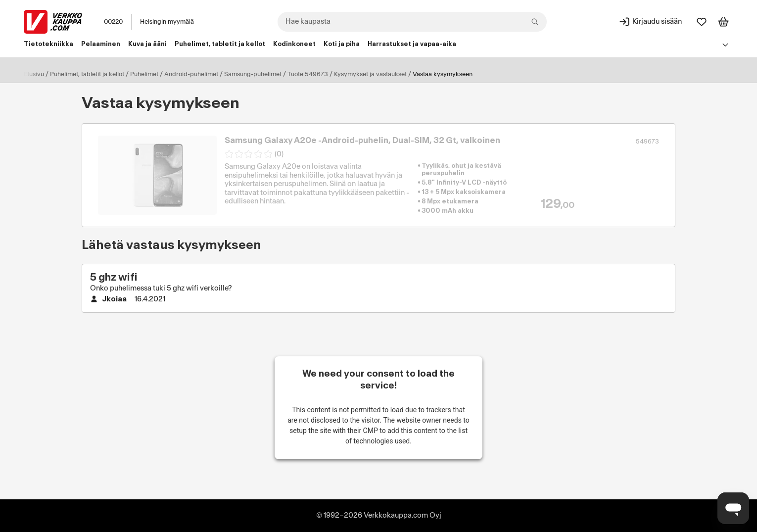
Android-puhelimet (191, 74)
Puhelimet (144, 74)
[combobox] (412, 22)
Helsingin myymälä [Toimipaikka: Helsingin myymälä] (167, 22)
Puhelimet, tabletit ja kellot (87, 74)
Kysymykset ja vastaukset (370, 74)
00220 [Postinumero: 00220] (113, 22)
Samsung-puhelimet (253, 74)
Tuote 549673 (308, 74)
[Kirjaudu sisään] (650, 22)
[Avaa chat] (733, 508)
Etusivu (34, 74)
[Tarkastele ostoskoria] (723, 22)
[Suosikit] (702, 22)
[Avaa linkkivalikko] (725, 45)
